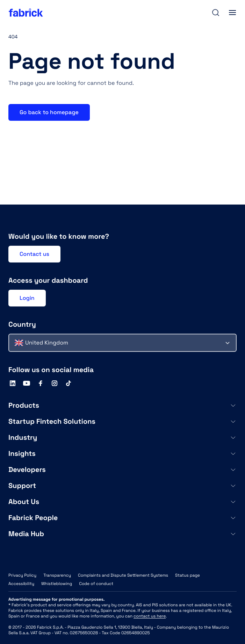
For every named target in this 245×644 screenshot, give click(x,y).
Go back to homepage (49, 112)
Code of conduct (96, 584)
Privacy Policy (22, 575)
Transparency (57, 575)
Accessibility (21, 584)
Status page (188, 575)
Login (27, 298)
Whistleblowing (57, 584)
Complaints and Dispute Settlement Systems (123, 575)
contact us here (150, 616)
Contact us (34, 254)
